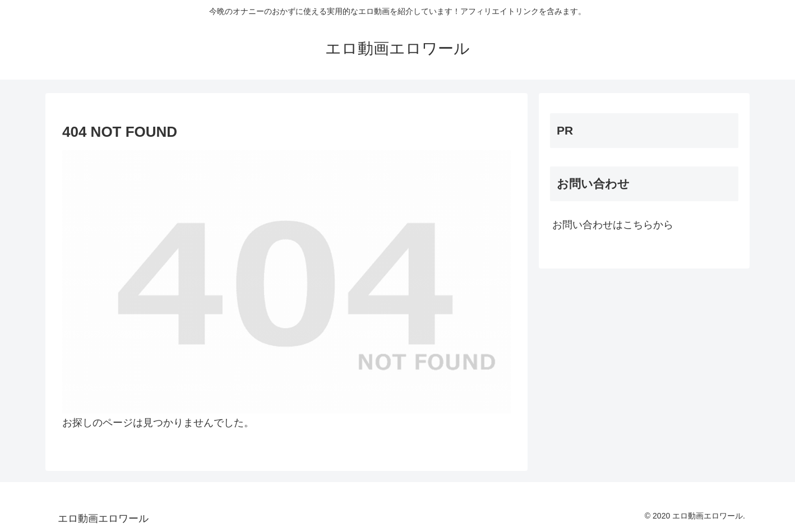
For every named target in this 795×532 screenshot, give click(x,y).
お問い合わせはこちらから (613, 225)
